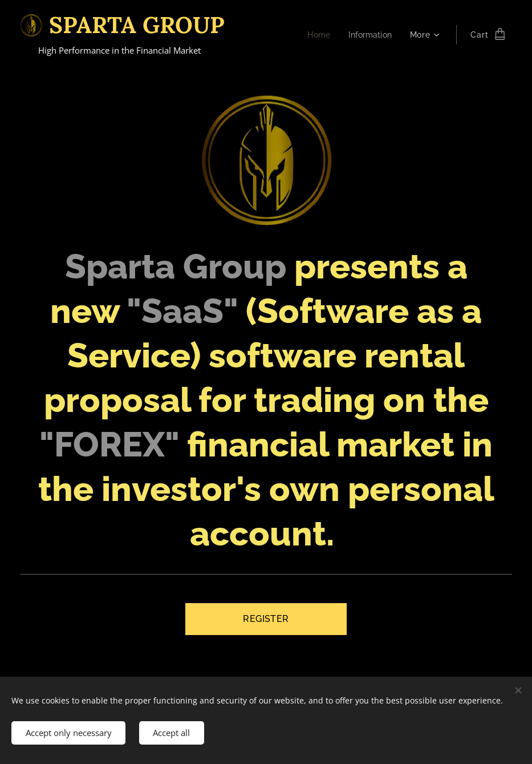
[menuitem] (317, 35)
